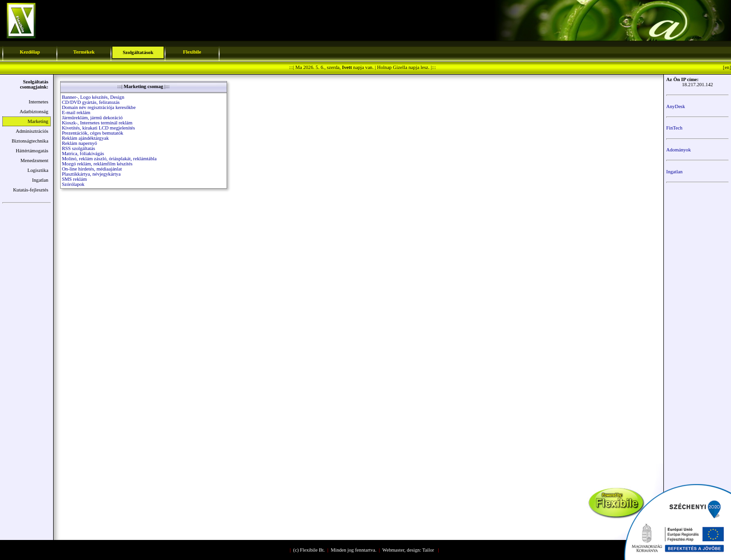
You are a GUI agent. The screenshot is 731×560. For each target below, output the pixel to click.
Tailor (428, 550)
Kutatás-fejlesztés (31, 190)
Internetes (39, 102)
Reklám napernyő (79, 143)
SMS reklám (75, 179)
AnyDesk (676, 106)
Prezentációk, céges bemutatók (93, 133)
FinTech (674, 128)
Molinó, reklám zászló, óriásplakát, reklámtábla (109, 159)
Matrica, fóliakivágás (83, 154)
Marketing (38, 121)
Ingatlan (40, 180)
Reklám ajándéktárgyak (86, 138)
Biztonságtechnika (30, 141)
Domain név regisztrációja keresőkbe (99, 107)
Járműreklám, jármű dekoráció (93, 118)
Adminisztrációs (32, 131)
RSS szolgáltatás (79, 148)
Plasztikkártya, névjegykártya (91, 174)
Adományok (679, 150)
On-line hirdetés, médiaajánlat (92, 169)
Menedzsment (34, 160)
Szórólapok (73, 184)
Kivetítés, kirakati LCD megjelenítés (99, 128)
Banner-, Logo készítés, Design (93, 97)
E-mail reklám (76, 113)
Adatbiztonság (34, 112)
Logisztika (38, 170)
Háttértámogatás (32, 151)
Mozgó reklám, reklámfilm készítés (97, 164)
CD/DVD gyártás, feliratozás (91, 102)
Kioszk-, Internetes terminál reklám (97, 123)
